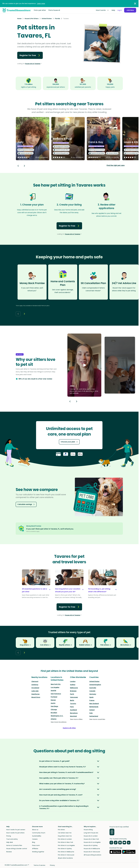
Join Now (130, 10)
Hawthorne (35, 694)
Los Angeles (55, 687)
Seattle (53, 691)
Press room (36, 845)
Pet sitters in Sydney (65, 849)
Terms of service (39, 865)
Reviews (9, 852)
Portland (54, 697)
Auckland (73, 710)
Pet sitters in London (65, 839)
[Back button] (18, 166)
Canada (92, 691)
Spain (91, 697)
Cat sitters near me (65, 833)
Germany (93, 694)
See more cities (76, 719)
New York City (56, 684)
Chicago (54, 709)
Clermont (35, 681)
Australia (93, 688)
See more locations (59, 722)
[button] (84, 365)
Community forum (39, 833)
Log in (120, 10)
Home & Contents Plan (14, 845)
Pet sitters (61, 830)
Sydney (73, 685)
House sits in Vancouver (92, 852)
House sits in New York (91, 839)
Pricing (9, 836)
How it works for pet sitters (15, 833)
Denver (53, 700)
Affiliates (35, 849)
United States (94, 681)
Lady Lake (35, 691)
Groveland (35, 688)
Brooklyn (54, 713)
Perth (72, 694)
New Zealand (94, 704)
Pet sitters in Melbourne (66, 852)
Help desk (10, 842)
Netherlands (94, 707)
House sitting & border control (17, 849)
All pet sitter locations (65, 858)
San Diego (54, 706)
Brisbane (73, 691)
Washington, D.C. (57, 716)
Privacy (52, 865)
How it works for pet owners (16, 830)
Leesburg (35, 685)
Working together (38, 852)
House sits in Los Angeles (92, 842)
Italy (91, 713)
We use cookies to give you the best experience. (24, 4)
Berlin (72, 700)
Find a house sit (54, 10)
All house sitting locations (92, 855)
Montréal (73, 716)
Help (113, 10)
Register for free (30, 55)
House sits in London (91, 836)
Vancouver (74, 697)
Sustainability (37, 836)
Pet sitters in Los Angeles (66, 845)
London (73, 681)
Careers (35, 839)
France (92, 700)
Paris (72, 707)
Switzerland (94, 716)
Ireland (92, 710)
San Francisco (56, 694)
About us (35, 830)
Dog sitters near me (65, 836)
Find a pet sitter (40, 10)
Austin (53, 703)
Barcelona (74, 713)
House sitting (88, 830)
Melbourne (74, 688)
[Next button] (24, 166)
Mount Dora (36, 697)
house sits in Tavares (33, 64)
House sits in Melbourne (92, 849)
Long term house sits (91, 833)
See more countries (97, 719)
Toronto (73, 704)
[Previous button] (70, 401)
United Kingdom (95, 685)
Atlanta (54, 719)
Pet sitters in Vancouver (66, 855)
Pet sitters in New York (65, 842)
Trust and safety (12, 839)
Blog (34, 842)
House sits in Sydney (91, 845)
